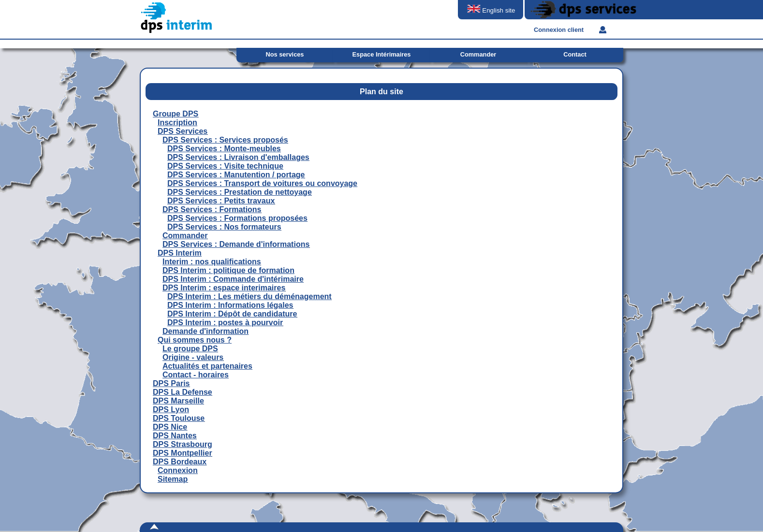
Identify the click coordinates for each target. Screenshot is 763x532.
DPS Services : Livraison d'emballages (238, 157)
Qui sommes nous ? (195, 340)
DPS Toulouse (179, 418)
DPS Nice (170, 427)
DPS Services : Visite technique (225, 166)
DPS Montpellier (183, 453)
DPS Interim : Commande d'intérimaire (233, 279)
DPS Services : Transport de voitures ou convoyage (262, 183)
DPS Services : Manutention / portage (236, 175)
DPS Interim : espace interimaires (224, 288)
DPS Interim (180, 253)
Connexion (178, 470)
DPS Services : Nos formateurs (224, 227)
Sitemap (173, 479)
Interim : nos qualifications (212, 262)
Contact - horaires (196, 375)
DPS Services (183, 131)
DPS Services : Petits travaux (221, 201)
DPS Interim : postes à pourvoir (225, 323)
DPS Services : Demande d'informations (236, 244)
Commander (185, 236)
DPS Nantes (175, 436)
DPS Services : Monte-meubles (224, 149)
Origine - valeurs (193, 357)
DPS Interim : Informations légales (230, 305)
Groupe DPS (176, 114)
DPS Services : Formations (212, 209)
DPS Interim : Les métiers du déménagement (249, 296)
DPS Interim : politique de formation (228, 270)
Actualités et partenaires (207, 366)
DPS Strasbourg (183, 444)
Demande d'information (205, 331)
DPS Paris (171, 383)
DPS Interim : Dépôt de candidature (232, 314)
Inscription (177, 122)
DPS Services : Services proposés (225, 140)
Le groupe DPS (190, 349)
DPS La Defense (183, 392)
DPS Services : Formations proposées (237, 218)
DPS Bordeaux (180, 462)
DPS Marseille (178, 401)
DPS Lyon (171, 410)
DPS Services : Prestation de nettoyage (240, 192)
